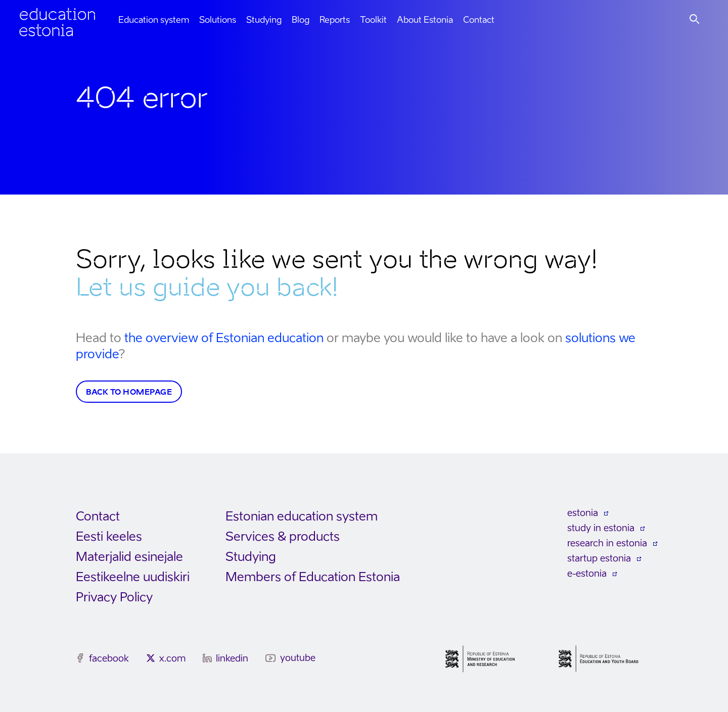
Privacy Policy (114, 597)
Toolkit (373, 20)
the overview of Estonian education (224, 338)
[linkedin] (207, 658)
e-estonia (587, 573)
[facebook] (80, 658)
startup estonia (599, 558)
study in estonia (601, 528)
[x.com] (151, 658)
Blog (301, 20)
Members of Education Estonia (313, 577)
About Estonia (425, 20)
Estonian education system (302, 516)
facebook (109, 658)
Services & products (283, 536)
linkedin (232, 658)
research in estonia (607, 543)
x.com (172, 658)
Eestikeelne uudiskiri (133, 577)
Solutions (218, 20)
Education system (154, 20)
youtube (298, 658)
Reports (335, 20)
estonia (583, 513)
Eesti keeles (109, 536)
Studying (264, 20)
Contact (479, 20)
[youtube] (271, 658)
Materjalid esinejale (129, 557)
